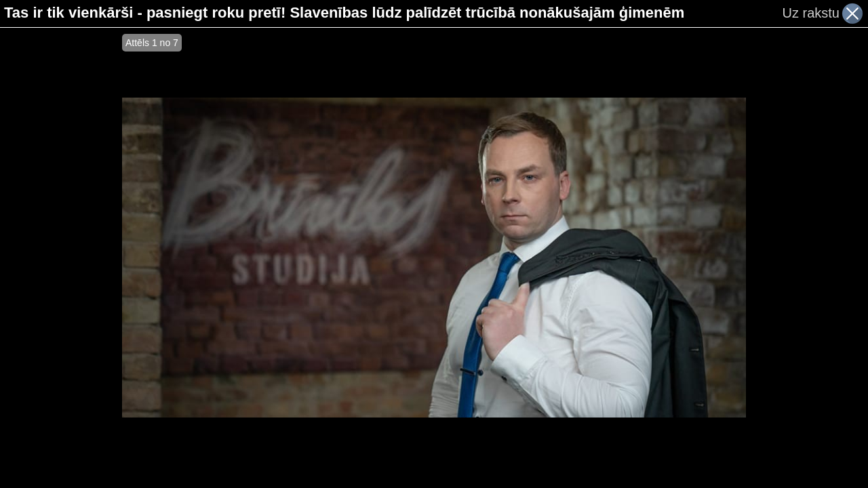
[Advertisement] (61, 258)
